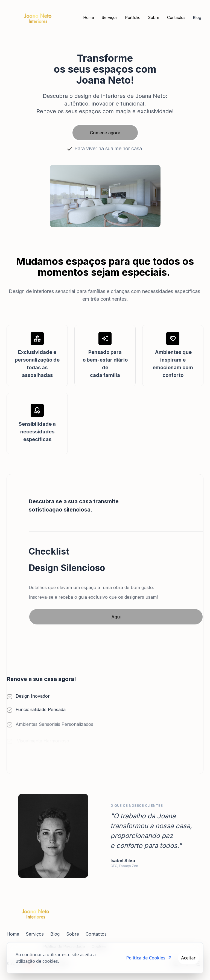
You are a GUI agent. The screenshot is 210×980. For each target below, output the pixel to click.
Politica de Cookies (149, 958)
